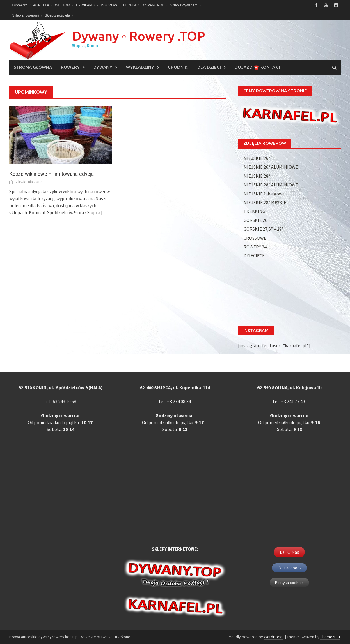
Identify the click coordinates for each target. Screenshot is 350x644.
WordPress (274, 637)
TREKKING (254, 211)
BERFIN (129, 5)
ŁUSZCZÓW (107, 5)
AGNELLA (41, 5)
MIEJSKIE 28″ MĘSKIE (265, 202)
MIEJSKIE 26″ (257, 158)
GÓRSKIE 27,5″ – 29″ (264, 229)
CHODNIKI (178, 67)
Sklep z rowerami (26, 15)
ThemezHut (330, 637)
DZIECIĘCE (254, 255)
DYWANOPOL (153, 5)
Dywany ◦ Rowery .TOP (139, 36)
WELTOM (63, 5)
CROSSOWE (255, 238)
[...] (104, 212)
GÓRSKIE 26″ (256, 220)
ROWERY (70, 67)
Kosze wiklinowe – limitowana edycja (51, 174)
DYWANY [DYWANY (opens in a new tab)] (20, 5)
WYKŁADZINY (140, 67)
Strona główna (33, 67)
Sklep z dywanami (184, 5)
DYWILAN (84, 5)
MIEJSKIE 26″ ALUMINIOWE (271, 167)
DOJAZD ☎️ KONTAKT (258, 67)
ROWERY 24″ (256, 247)
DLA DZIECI (209, 67)
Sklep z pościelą (57, 15)
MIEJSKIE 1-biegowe (264, 194)
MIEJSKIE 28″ (257, 176)
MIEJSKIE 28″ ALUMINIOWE (271, 185)
